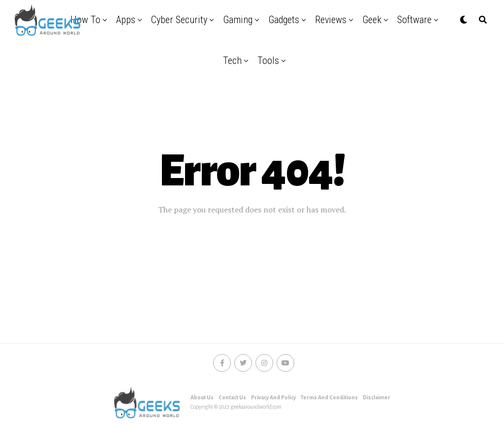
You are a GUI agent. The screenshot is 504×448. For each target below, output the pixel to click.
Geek (372, 20)
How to (85, 20)
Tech (232, 60)
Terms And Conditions (329, 397)
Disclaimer (377, 397)
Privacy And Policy (273, 397)
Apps (126, 20)
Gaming (238, 20)
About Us (202, 397)
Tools (268, 60)
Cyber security (179, 20)
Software (414, 20)
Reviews (331, 20)
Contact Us (232, 397)
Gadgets (284, 20)
